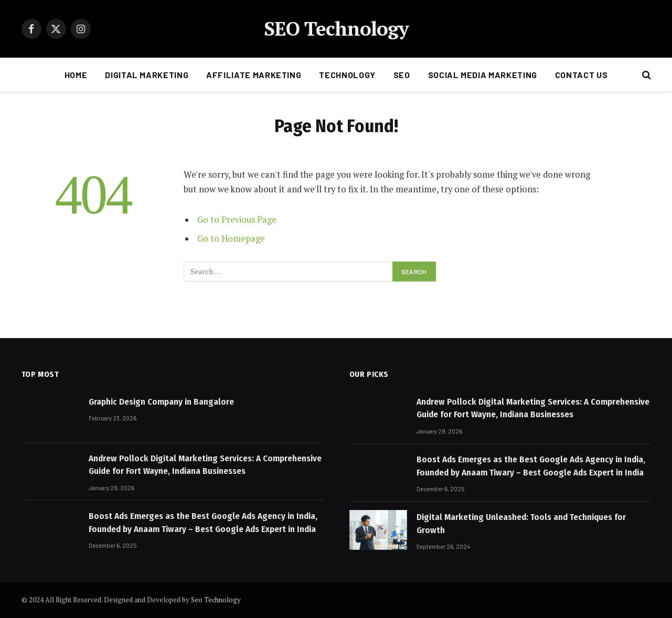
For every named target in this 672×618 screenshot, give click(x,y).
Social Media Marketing (483, 75)
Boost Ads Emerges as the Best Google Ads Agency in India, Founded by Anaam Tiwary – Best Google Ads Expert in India (203, 522)
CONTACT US (581, 75)
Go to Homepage (231, 238)
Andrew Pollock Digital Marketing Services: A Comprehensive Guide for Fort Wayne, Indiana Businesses (205, 465)
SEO (402, 75)
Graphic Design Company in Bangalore (161, 402)
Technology (347, 75)
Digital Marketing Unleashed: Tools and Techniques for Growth (521, 523)
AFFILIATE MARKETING (254, 75)
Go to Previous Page (237, 220)
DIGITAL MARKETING (147, 75)
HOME (76, 75)
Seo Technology (216, 600)
